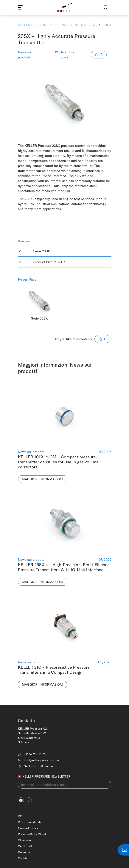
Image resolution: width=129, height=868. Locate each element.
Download (25, 852)
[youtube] (21, 800)
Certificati (25, 846)
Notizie (81, 25)
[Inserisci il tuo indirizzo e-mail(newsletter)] (65, 785)
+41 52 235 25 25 (32, 754)
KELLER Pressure (34, 25)
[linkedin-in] (29, 800)
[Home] (64, 7)
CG (20, 816)
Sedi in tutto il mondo (35, 766)
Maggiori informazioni (42, 479)
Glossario (24, 840)
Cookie (23, 858)
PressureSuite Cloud (32, 834)
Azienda (61, 25)
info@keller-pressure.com (38, 760)
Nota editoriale (28, 828)
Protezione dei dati (31, 822)
